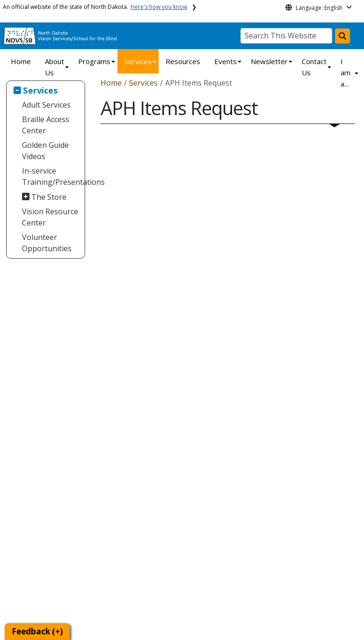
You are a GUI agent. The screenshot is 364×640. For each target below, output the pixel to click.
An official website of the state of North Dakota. (95, 7)
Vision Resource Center (50, 217)
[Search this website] (342, 36)
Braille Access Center (46, 125)
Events (226, 61)
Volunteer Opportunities (47, 243)
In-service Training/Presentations (52, 176)
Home (21, 61)
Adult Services (46, 105)
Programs (94, 61)
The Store (49, 197)
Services (138, 61)
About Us (55, 67)
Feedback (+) (37, 631)
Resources (183, 61)
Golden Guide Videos (45, 151)
